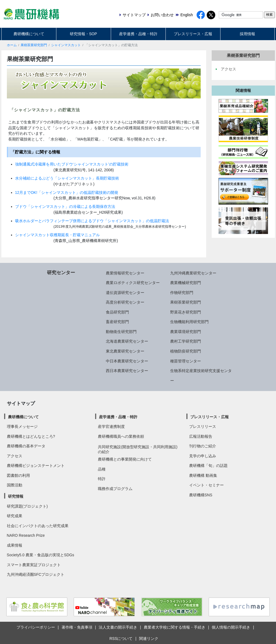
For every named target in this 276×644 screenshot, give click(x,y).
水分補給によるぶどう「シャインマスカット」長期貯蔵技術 (67, 178)
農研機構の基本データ (26, 446)
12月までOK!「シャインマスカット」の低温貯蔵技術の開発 (67, 192)
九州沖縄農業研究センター (193, 273)
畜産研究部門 (117, 322)
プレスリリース (203, 426)
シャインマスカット (66, 45)
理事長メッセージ (22, 426)
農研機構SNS (201, 495)
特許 (102, 479)
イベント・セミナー (206, 485)
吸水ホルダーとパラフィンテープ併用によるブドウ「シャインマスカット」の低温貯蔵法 (92, 221)
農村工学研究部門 (186, 341)
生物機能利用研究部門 (189, 322)
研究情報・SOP (83, 34)
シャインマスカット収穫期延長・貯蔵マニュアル (57, 235)
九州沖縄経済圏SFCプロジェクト (36, 574)
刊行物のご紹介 (203, 446)
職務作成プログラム (115, 489)
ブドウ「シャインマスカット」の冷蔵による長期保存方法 (65, 207)
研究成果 (15, 516)
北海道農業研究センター (127, 341)
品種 (102, 469)
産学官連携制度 (111, 426)
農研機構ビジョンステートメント (36, 466)
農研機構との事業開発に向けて (125, 459)
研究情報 (16, 496)
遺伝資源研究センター (125, 293)
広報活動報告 (201, 436)
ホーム (12, 45)
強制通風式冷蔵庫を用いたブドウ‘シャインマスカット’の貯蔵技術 (72, 164)
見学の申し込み (203, 456)
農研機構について (29, 34)
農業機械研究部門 (186, 283)
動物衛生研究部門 (121, 332)
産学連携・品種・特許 (138, 34)
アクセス (15, 456)
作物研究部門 (182, 293)
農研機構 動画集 (203, 475)
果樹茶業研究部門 (34, 45)
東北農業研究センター (125, 351)
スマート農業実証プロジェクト (34, 565)
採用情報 (247, 34)
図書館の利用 (18, 475)
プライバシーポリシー (36, 627)
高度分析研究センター (125, 302)
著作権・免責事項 (77, 627)
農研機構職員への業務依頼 (121, 436)
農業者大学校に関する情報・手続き (175, 627)
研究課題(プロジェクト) (27, 506)
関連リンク (149, 639)
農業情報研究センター (125, 273)
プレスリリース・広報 (193, 34)
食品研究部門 (117, 312)
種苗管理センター (186, 361)
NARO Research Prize (26, 535)
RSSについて (121, 639)
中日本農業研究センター (127, 361)
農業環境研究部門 (186, 332)
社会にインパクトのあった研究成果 (38, 526)
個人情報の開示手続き (231, 627)
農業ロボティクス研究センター (133, 283)
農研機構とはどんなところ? (31, 436)
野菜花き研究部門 (186, 312)
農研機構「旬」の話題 (208, 466)
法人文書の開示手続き (118, 627)
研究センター (61, 273)
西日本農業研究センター (127, 371)
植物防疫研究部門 (186, 351)
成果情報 (15, 545)
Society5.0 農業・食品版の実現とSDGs (41, 555)
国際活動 (15, 485)
